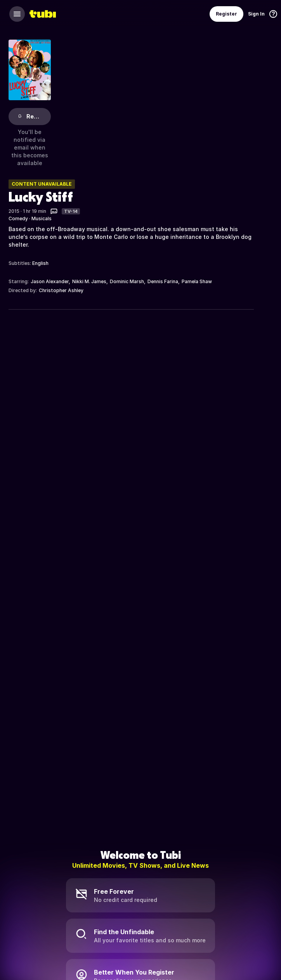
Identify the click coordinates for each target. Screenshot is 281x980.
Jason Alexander (50, 281)
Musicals (42, 218)
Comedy (18, 218)
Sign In (256, 14)
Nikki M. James (89, 281)
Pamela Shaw (197, 281)
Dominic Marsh (127, 281)
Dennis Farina (163, 281)
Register (226, 14)
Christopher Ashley (61, 290)
